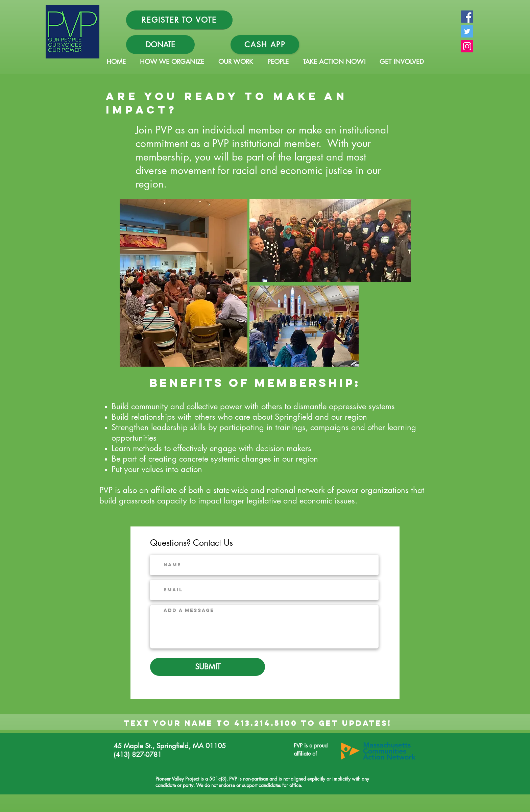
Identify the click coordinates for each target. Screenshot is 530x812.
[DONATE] (160, 45)
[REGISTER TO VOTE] (179, 20)
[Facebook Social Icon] (467, 17)
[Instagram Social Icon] (467, 46)
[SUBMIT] (208, 667)
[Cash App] (265, 45)
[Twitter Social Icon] (467, 31)
